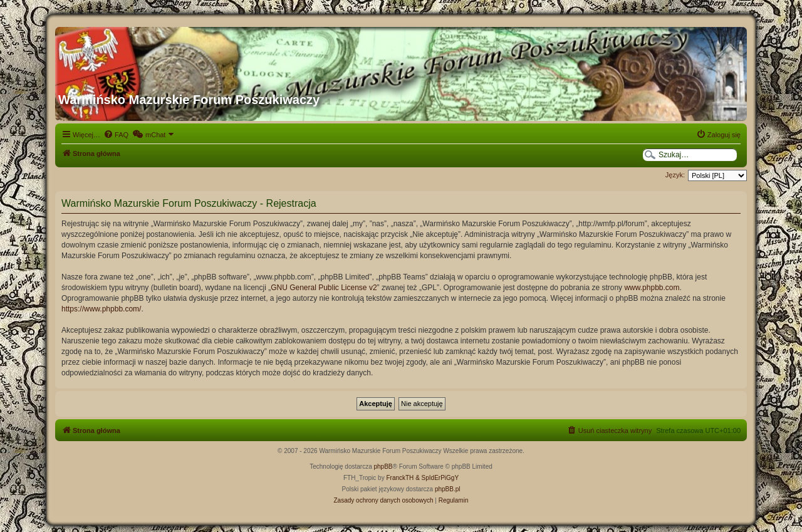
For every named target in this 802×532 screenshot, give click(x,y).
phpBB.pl (448, 489)
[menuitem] (116, 135)
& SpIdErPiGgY (437, 478)
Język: (675, 175)
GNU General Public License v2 (324, 288)
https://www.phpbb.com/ (101, 309)
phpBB (383, 467)
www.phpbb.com (652, 288)
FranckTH (400, 478)
